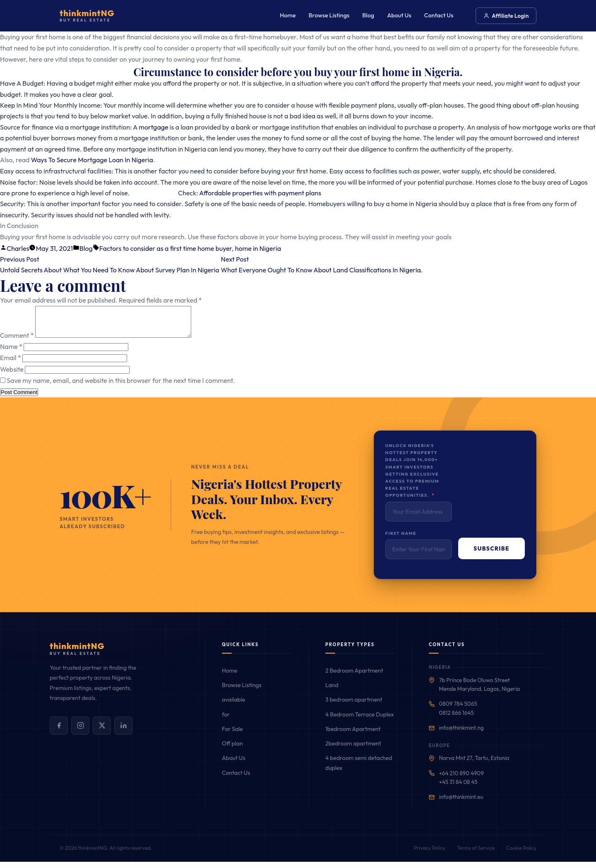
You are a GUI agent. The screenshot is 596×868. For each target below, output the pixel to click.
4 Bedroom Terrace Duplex (360, 721)
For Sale (232, 735)
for (226, 721)
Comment (17, 341)
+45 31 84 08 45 (458, 788)
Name (11, 353)
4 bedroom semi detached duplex (359, 769)
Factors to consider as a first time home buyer (166, 248)
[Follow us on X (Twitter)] (102, 732)
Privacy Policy (430, 854)
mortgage (153, 127)
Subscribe (491, 555)
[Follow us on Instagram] (80, 732)
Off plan (232, 750)
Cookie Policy (521, 854)
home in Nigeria (258, 248)
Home (288, 15)
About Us (399, 15)
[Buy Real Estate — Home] (87, 16)
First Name (401, 540)
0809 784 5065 (458, 710)
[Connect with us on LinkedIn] (123, 732)
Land (332, 691)
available (233, 706)
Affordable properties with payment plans (260, 193)
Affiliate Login (506, 16)
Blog (368, 15)
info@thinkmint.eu (461, 803)
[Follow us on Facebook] (59, 732)
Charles (18, 248)
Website (12, 375)
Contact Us (439, 15)
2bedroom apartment (353, 750)
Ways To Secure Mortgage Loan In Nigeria (92, 160)
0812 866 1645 (456, 719)
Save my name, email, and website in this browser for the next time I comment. (121, 387)
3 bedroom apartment (354, 706)
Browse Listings (329, 15)
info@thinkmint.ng (461, 734)
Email (11, 364)
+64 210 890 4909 (461, 779)
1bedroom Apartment (353, 735)
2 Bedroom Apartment (354, 677)
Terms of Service (476, 854)
